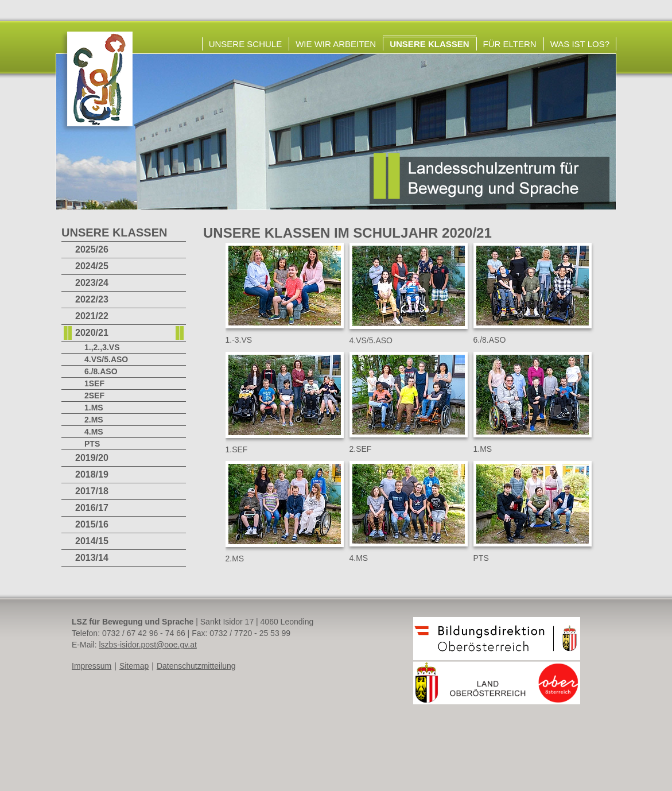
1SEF (94, 383)
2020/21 (92, 333)
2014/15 (92, 541)
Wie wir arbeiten (336, 44)
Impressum (92, 666)
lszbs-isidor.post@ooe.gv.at (147, 645)
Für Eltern (510, 44)
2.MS (94, 420)
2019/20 (92, 458)
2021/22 (92, 316)
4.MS (94, 432)
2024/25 (92, 266)
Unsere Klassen (429, 44)
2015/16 (92, 524)
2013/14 (92, 558)
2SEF (94, 395)
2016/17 (92, 508)
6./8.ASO (101, 371)
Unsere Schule (246, 44)
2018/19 (92, 474)
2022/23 (92, 299)
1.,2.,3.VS (102, 347)
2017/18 (92, 491)
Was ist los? (580, 44)
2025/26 (92, 249)
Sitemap (134, 666)
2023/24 (92, 283)
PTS (92, 444)
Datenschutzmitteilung (196, 666)
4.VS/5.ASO (106, 359)
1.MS (94, 408)
